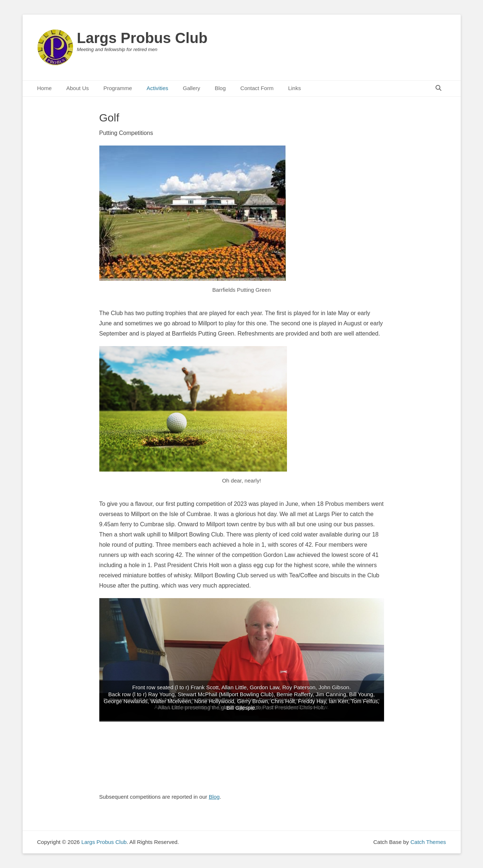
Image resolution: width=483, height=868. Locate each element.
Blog (220, 88)
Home (45, 88)
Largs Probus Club (142, 38)
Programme (118, 88)
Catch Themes (428, 842)
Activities (158, 88)
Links (294, 88)
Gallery (192, 88)
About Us (78, 88)
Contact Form (257, 88)
